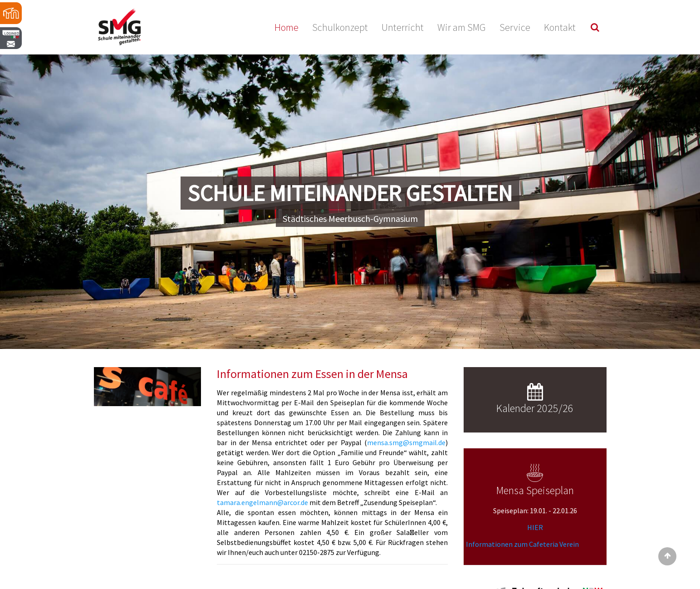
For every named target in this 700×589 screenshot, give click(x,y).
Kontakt (560, 27)
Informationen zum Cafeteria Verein (522, 544)
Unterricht (403, 27)
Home (286, 27)
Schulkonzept (340, 27)
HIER (535, 527)
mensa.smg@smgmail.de (406, 442)
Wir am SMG (462, 27)
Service (515, 27)
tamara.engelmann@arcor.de (262, 502)
